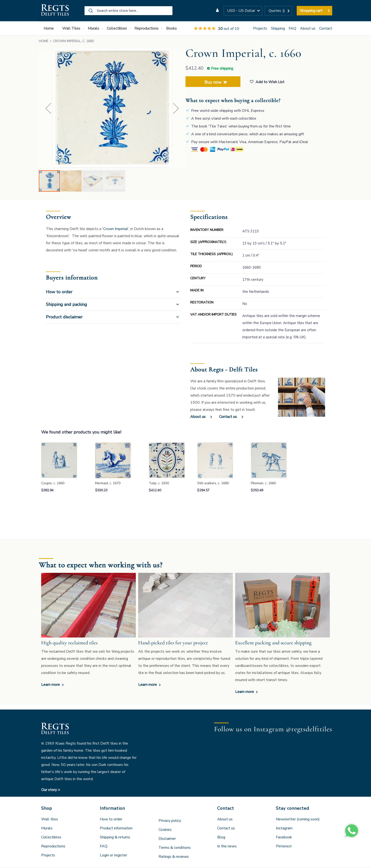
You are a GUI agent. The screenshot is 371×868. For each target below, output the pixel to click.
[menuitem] (50, 29)
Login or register (113, 855)
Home (44, 41)
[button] (243, 11)
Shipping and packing (66, 304)
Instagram (284, 828)
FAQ (292, 28)
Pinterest (284, 846)
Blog (221, 837)
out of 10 (217, 29)
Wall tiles (50, 819)
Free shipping (222, 68)
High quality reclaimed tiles (69, 643)
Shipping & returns (115, 837)
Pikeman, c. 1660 (263, 483)
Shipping (278, 28)
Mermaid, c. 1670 (108, 483)
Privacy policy (170, 821)
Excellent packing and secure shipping (273, 643)
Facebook (284, 837)
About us (308, 28)
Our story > (51, 790)
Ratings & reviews (174, 857)
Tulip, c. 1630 (159, 483)
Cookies (165, 830)
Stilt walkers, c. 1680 (213, 483)
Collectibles (51, 837)
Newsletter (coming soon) (298, 819)
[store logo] (55, 11)
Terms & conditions (175, 848)
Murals (47, 828)
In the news (227, 846)
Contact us (228, 417)
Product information (116, 828)
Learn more (51, 685)
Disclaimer (167, 839)
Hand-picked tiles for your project (173, 643)
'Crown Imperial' (115, 229)
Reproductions (53, 846)
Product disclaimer (64, 317)
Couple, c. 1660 (53, 483)
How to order (59, 292)
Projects (260, 28)
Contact (326, 28)
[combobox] (128, 11)
